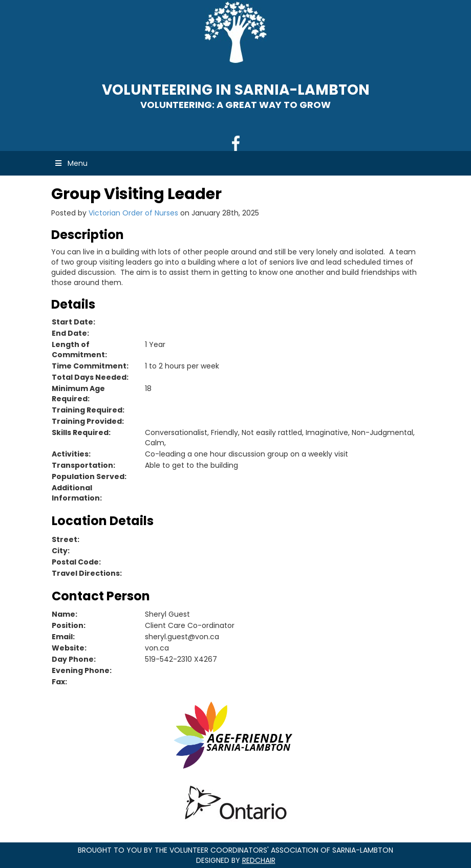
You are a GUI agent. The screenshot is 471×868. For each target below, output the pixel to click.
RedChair (259, 860)
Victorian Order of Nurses (133, 213)
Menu (71, 163)
